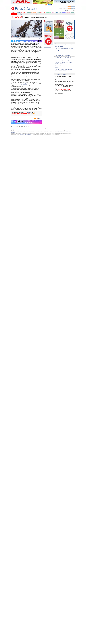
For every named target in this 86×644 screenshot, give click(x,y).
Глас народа (28, 12)
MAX (32, 114)
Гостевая (72, 12)
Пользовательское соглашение (27, 516)
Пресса (53, 12)
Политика (28, 14)
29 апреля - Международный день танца (64, 60)
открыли (23, 84)
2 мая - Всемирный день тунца (62, 53)
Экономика (34, 14)
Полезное (64, 12)
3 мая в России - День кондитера (62, 51)
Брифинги (23, 14)
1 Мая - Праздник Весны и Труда (62, 55)
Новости (14, 12)
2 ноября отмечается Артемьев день (35, 17)
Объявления (18, 12)
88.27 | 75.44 (70, 10)
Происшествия (50, 14)
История (56, 12)
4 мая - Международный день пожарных (64, 48)
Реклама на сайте (61, 516)
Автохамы (23, 12)
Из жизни (65, 14)
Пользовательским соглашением (25, 515)
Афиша (60, 12)
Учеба (70, 14)
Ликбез (38, 12)
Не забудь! (17, 17)
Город (19, 14)
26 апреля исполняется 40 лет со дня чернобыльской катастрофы (63, 70)
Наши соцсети (69, 516)
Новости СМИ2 (47, 47)
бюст (26, 84)
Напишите (29, 112)
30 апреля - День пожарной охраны (63, 58)
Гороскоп (68, 12)
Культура (44, 14)
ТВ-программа (48, 12)
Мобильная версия (15, 516)
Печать (41, 39)
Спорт (61, 14)
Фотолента (42, 12)
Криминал (57, 14)
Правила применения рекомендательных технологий (45, 516)
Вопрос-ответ (34, 12)
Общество (39, 14)
